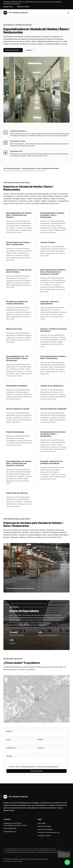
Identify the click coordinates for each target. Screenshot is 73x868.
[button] (36, 699)
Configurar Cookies (44, 836)
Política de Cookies (44, 826)
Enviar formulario (36, 771)
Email (9, 740)
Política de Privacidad (28, 767)
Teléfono (41, 740)
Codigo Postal (11, 748)
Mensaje (10, 756)
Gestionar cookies (23, 7)
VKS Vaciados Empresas (16, 13)
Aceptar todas (8, 7)
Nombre (9, 731)
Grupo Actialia (17, 861)
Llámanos (30, 50)
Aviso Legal (41, 823)
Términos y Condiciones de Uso (48, 767)
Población (41, 748)
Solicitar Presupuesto (13, 50)
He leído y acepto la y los (34, 767)
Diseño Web (8, 861)
